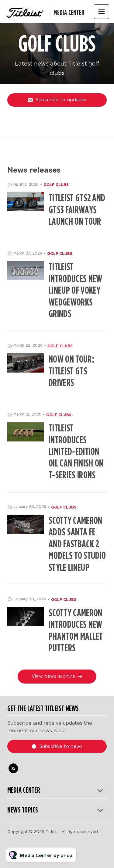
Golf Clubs (56, 185)
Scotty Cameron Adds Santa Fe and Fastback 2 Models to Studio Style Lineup (77, 544)
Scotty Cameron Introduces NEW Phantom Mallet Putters (76, 630)
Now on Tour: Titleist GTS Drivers (71, 371)
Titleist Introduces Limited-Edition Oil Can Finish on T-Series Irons (76, 451)
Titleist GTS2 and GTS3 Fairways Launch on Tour (77, 209)
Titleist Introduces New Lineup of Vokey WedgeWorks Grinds (75, 290)
